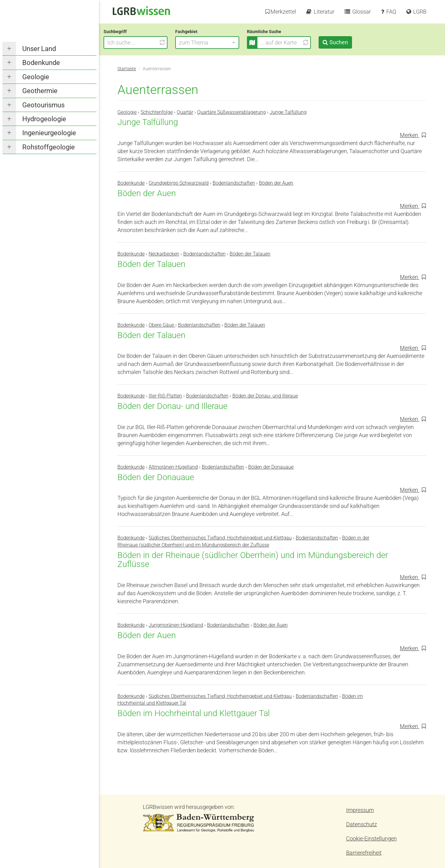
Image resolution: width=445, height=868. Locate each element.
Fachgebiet (200, 32)
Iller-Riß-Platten (165, 396)
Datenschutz (362, 824)
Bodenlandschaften (234, 183)
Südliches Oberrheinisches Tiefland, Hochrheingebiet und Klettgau (220, 538)
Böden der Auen (276, 183)
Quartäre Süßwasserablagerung (231, 112)
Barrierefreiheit (364, 853)
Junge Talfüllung (288, 112)
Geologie (36, 77)
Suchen (352, 42)
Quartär (185, 112)
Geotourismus (43, 105)
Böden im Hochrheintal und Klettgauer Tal (194, 713)
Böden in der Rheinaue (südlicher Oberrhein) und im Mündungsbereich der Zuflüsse (253, 560)
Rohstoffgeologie (49, 147)
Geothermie (40, 91)
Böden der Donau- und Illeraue (265, 396)
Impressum (360, 810)
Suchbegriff (129, 32)
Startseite (127, 69)
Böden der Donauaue (271, 467)
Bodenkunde (41, 63)
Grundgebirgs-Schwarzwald (179, 183)
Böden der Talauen (250, 254)
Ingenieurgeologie (49, 133)
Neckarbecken (164, 254)
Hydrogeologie (44, 119)
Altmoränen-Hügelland (173, 467)
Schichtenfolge (157, 112)
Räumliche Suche (278, 32)
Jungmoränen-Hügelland (176, 625)
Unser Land (39, 49)
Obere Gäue (162, 325)
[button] (221, 43)
